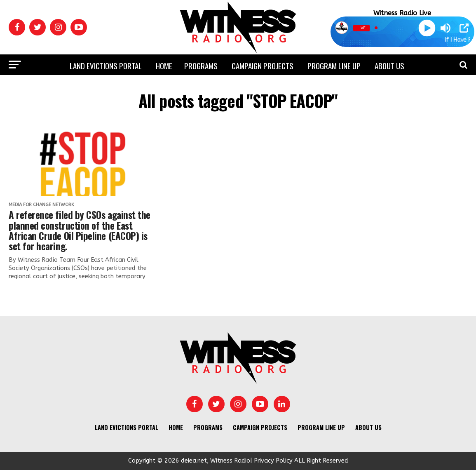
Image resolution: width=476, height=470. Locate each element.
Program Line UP (334, 66)
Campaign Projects (263, 66)
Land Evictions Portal (106, 66)
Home (164, 66)
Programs (201, 66)
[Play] (427, 28)
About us (389, 66)
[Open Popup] (464, 28)
